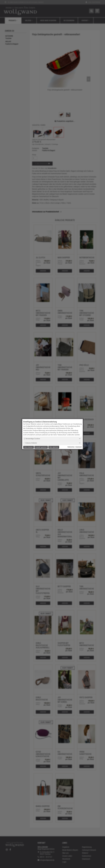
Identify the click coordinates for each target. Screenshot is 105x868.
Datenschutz (71, 447)
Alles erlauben (29, 447)
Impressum (79, 447)
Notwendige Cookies (32, 439)
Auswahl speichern (41, 447)
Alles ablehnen (54, 447)
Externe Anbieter (30, 443)
